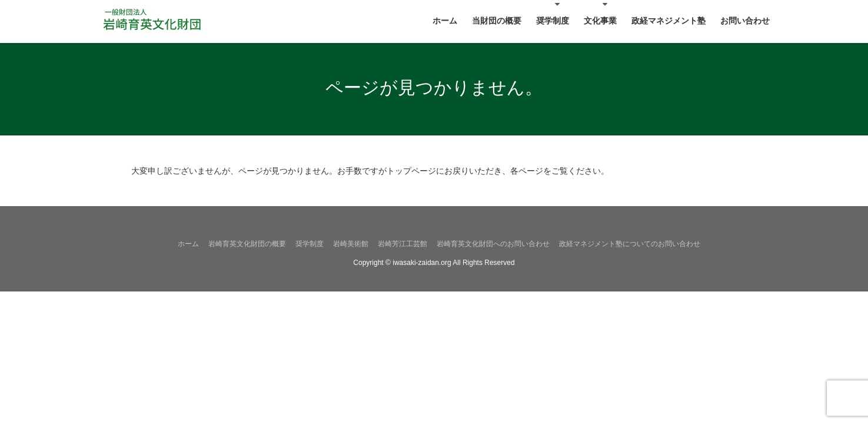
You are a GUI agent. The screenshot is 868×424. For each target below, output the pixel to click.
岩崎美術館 (351, 244)
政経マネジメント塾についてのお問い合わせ (630, 244)
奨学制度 (310, 244)
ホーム (188, 244)
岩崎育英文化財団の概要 (247, 244)
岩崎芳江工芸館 (403, 244)
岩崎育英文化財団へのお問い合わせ (493, 244)
